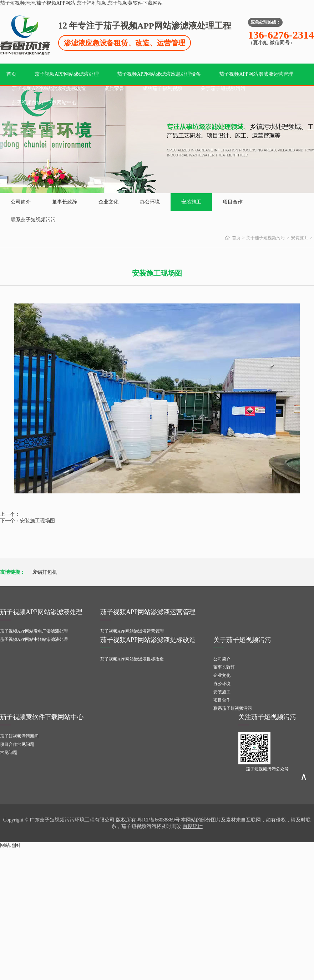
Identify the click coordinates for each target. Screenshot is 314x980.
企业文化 (108, 202)
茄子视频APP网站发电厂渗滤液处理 (34, 631)
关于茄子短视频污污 (223, 88)
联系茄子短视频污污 (33, 220)
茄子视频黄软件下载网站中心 (44, 103)
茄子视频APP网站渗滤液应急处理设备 (159, 74)
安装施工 (191, 202)
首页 (11, 74)
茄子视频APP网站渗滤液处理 (67, 74)
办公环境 (150, 202)
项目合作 (233, 202)
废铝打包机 (45, 572)
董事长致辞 (65, 202)
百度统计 (193, 826)
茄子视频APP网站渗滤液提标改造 (49, 88)
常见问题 (9, 753)
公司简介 (21, 202)
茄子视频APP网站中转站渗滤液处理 (34, 639)
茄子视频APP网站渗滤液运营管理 (256, 74)
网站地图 (10, 845)
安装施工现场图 (37, 521)
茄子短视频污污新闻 (19, 736)
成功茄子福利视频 (162, 88)
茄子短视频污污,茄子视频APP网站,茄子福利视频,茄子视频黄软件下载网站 (81, 3)
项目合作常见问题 (17, 744)
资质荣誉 (114, 88)
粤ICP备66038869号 (158, 820)
